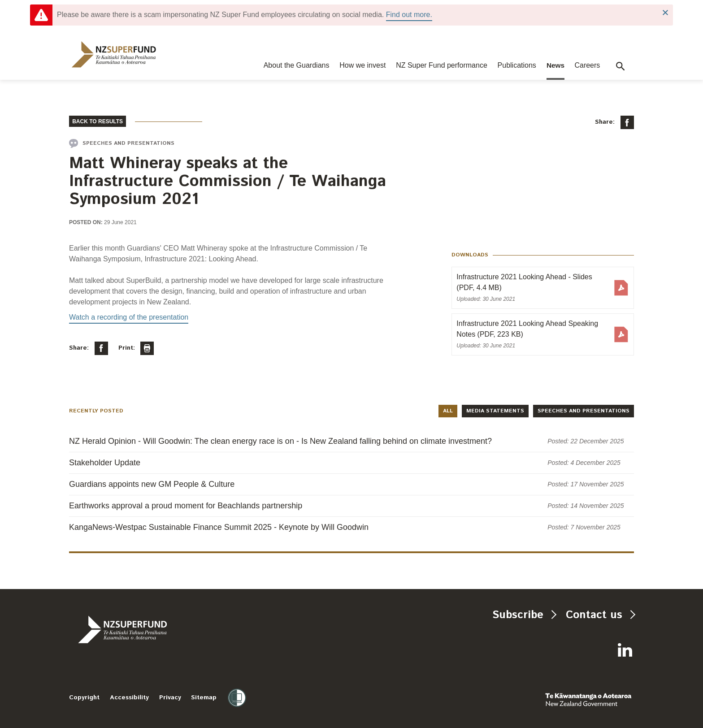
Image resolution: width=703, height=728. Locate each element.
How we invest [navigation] (362, 65)
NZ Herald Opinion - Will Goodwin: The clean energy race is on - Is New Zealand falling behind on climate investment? (280, 441)
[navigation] (114, 54)
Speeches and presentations (584, 411)
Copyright (84, 698)
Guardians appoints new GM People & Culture (152, 484)
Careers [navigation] (587, 65)
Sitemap (204, 698)
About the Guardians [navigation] (297, 65)
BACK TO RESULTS (98, 121)
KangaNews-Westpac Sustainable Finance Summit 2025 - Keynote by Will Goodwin (219, 527)
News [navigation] (555, 65)
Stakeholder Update (105, 463)
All (448, 411)
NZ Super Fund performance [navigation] (442, 65)
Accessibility (129, 698)
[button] (621, 66)
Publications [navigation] (517, 65)
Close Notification (665, 13)
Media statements (495, 411)
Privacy (170, 698)
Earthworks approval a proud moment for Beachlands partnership (186, 506)
